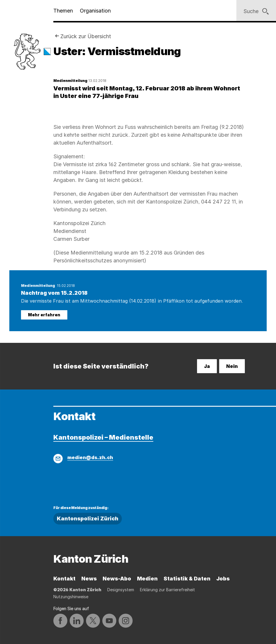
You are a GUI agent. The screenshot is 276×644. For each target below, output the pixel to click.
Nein (232, 366)
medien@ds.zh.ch (90, 457)
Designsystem (121, 590)
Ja (207, 366)
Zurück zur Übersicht (86, 36)
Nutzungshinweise (71, 597)
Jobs (223, 579)
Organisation (95, 11)
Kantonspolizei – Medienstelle (103, 437)
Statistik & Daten (187, 579)
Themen (63, 11)
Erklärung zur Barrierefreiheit (167, 590)
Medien (147, 579)
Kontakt (64, 579)
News (89, 579)
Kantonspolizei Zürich (88, 518)
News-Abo (117, 579)
